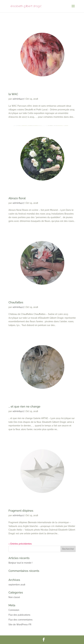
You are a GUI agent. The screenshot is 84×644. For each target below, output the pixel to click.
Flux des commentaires (20, 620)
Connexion (14, 610)
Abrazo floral (17, 198)
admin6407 (18, 99)
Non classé (14, 597)
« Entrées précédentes (20, 544)
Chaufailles (16, 302)
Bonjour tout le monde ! (20, 563)
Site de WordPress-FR (20, 625)
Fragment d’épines (21, 511)
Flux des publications (19, 615)
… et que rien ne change (24, 406)
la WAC (13, 94)
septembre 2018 (17, 585)
